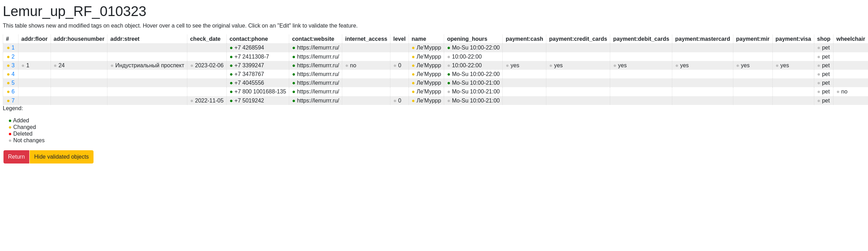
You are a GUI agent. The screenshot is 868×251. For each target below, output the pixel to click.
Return (16, 157)
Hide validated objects (62, 157)
